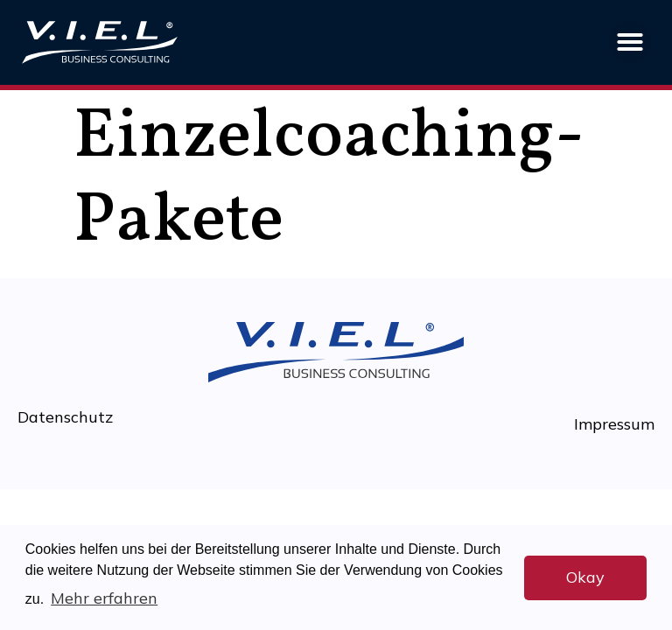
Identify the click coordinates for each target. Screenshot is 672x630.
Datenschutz (65, 417)
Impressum (614, 424)
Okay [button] (585, 577)
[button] (630, 42)
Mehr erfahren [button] (104, 598)
